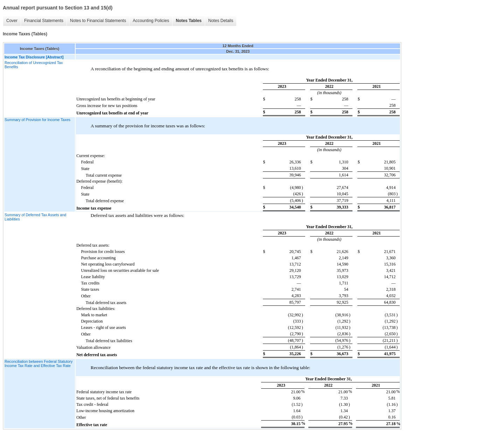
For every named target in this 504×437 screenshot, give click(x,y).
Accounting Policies (151, 21)
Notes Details (221, 21)
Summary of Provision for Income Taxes (37, 120)
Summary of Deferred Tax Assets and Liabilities (35, 217)
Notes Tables (189, 21)
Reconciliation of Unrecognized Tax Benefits (34, 65)
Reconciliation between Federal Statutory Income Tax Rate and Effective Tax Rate (38, 364)
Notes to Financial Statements (98, 21)
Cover (12, 21)
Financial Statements (44, 21)
